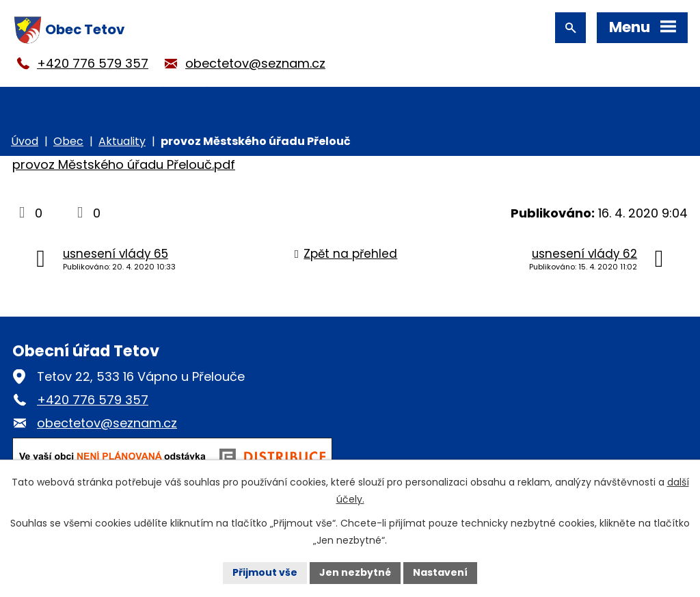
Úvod (25, 141)
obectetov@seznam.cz (255, 63)
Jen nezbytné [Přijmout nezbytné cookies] (355, 572)
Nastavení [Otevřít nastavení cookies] (440, 572)
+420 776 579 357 (93, 63)
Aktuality (122, 141)
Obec (68, 141)
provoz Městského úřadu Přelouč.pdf (124, 164)
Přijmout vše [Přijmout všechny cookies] (265, 572)
